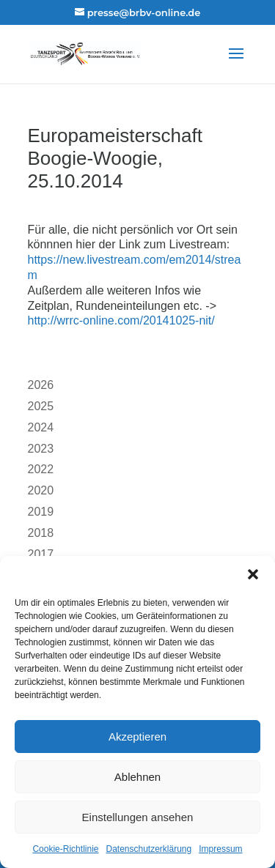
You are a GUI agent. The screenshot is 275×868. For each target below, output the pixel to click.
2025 (41, 406)
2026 (41, 385)
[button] (253, 574)
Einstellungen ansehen (138, 817)
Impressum (220, 849)
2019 (41, 512)
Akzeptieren (137, 737)
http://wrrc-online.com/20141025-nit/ (121, 320)
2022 (41, 469)
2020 (41, 490)
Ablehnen (137, 777)
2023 (41, 449)
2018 (41, 533)
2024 (41, 427)
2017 (41, 554)
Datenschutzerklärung (148, 849)
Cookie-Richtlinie (65, 849)
